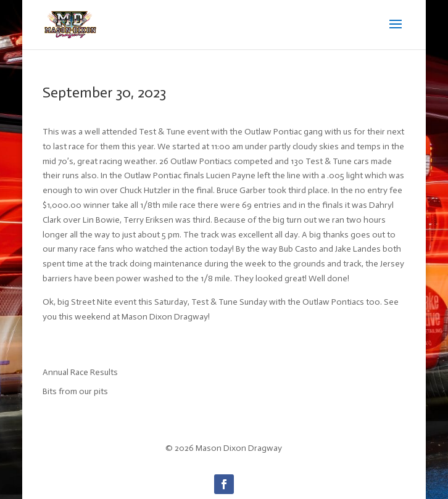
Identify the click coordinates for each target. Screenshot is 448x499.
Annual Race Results (80, 372)
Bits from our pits (75, 391)
